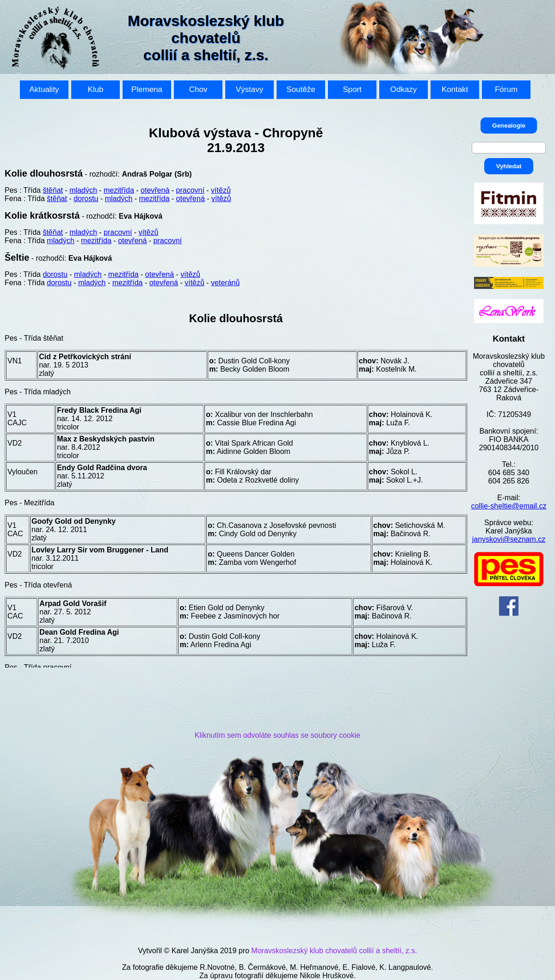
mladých (83, 190)
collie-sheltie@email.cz (509, 506)
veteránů (225, 283)
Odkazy (404, 89)
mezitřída (119, 190)
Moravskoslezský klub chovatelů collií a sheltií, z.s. (334, 951)
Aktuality (44, 89)
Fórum (506, 89)
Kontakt (455, 89)
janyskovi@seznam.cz (509, 539)
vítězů (221, 190)
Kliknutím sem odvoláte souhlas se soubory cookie (277, 735)
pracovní (190, 190)
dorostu (86, 199)
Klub (95, 89)
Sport (352, 89)
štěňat (53, 190)
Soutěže (301, 89)
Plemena (147, 89)
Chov (198, 89)
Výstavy (250, 89)
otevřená (155, 190)
